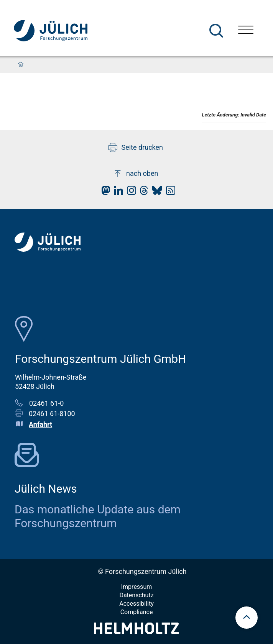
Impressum (137, 587)
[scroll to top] (247, 618)
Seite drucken (136, 147)
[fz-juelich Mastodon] (104, 193)
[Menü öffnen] (246, 31)
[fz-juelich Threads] (142, 193)
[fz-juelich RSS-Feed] (169, 193)
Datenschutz (136, 595)
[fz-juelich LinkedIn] (117, 193)
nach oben (136, 174)
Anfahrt (40, 424)
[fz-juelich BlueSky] (155, 193)
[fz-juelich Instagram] (130, 193)
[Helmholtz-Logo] (136, 632)
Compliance (137, 612)
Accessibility (136, 604)
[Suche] (216, 31)
